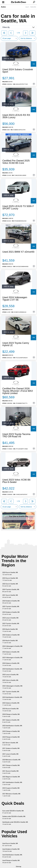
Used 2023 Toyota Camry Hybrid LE (16, 344)
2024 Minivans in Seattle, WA (11, 761)
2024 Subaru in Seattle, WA (11, 664)
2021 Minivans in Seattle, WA (11, 795)
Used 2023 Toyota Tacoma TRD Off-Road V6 (16, 435)
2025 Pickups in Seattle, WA (11, 732)
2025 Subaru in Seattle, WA (11, 704)
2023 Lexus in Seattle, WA (10, 619)
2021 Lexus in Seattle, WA (10, 755)
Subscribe (33, 7)
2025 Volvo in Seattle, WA (10, 681)
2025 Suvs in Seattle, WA (10, 585)
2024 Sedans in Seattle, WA (11, 602)
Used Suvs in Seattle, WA (10, 844)
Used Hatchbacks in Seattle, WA (12, 856)
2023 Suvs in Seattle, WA (10, 579)
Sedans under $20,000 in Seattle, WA (14, 817)
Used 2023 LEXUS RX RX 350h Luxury (16, 116)
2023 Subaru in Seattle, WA (11, 653)
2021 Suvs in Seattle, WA (10, 596)
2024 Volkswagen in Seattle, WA (12, 647)
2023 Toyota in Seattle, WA (11, 625)
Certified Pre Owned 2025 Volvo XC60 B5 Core (16, 162)
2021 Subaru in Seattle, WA (11, 721)
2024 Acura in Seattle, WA (10, 710)
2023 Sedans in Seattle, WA (11, 613)
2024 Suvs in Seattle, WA (10, 573)
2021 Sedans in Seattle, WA (11, 749)
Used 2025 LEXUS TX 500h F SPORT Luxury (18, 207)
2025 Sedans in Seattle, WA (11, 636)
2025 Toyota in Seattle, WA (11, 608)
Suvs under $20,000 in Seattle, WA (13, 812)
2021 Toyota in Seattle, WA (11, 693)
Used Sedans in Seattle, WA (11, 850)
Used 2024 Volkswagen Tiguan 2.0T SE (15, 299)
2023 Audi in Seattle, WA (10, 630)
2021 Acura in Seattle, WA (10, 772)
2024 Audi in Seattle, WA (10, 642)
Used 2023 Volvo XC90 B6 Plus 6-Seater (16, 481)
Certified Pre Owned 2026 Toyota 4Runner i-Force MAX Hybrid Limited (18, 391)
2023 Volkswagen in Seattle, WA (12, 659)
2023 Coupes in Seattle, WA (11, 789)
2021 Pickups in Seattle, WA (11, 766)
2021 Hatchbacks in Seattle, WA (12, 783)
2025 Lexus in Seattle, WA (10, 676)
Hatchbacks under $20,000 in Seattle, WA (15, 823)
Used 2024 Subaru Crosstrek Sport (18, 71)
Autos (3, 7)
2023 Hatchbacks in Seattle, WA (12, 698)
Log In (27, 7)
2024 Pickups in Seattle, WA (11, 715)
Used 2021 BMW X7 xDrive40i (18, 252)
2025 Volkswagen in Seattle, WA (12, 687)
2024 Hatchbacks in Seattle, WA (12, 670)
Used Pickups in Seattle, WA (11, 861)
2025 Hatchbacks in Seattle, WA (12, 727)
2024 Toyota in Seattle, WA (11, 591)
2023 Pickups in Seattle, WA (11, 738)
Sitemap (19, 867)
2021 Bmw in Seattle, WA (10, 744)
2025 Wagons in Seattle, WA (11, 778)
